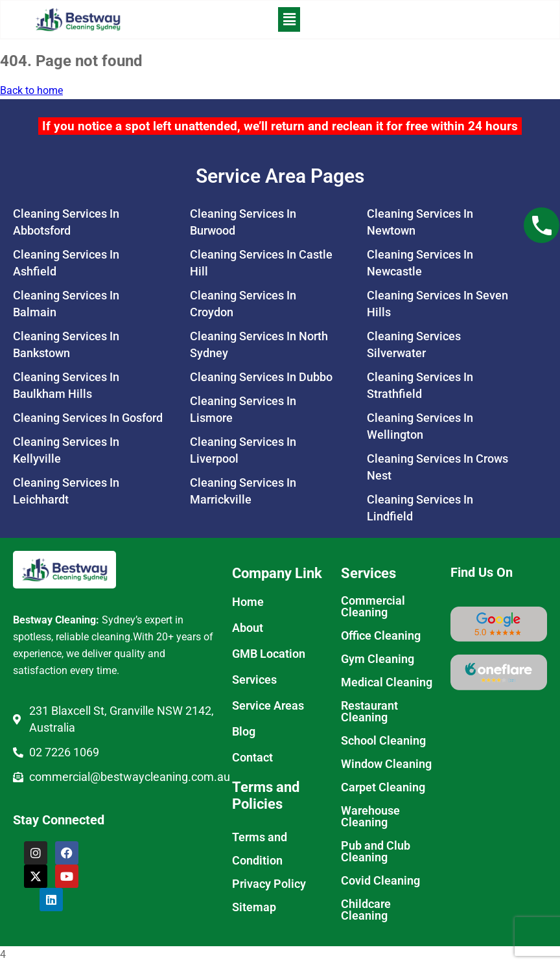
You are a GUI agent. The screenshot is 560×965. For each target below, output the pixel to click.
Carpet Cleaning (383, 789)
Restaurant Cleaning (369, 713)
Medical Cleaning (387, 684)
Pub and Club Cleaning (376, 853)
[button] (289, 21)
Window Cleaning (386, 766)
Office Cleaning (381, 637)
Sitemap (254, 909)
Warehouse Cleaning (370, 818)
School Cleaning (383, 742)
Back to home (31, 92)
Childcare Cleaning (366, 912)
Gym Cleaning (378, 661)
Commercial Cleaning (373, 608)
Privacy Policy (269, 886)
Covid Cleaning (380, 882)
